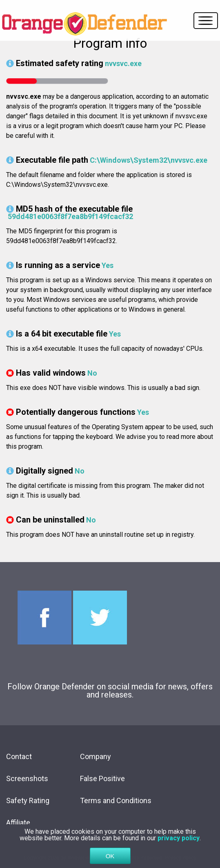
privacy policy (179, 848)
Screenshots (27, 778)
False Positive (102, 778)
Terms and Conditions (116, 800)
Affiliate (18, 823)
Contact (19, 756)
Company (96, 756)
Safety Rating (28, 800)
